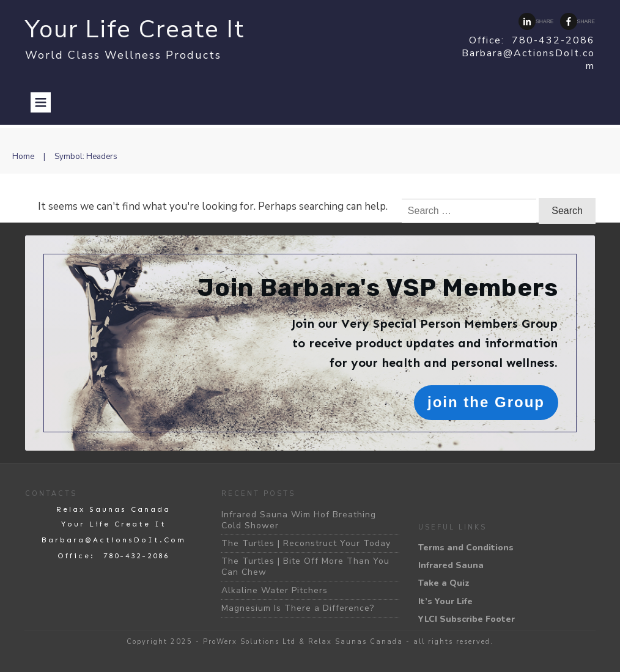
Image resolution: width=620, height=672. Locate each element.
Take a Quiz (444, 583)
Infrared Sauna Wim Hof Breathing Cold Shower (299, 520)
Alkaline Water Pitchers (275, 590)
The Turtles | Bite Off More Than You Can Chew (305, 567)
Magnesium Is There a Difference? (298, 608)
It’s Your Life (445, 601)
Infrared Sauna (451, 565)
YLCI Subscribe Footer (467, 619)
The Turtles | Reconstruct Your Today (306, 543)
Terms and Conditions (466, 548)
